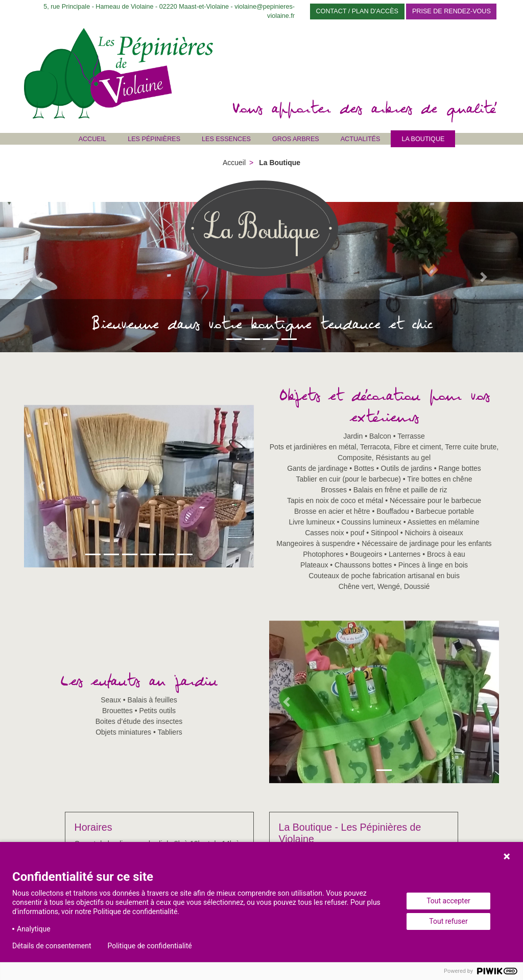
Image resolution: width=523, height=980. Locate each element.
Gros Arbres (296, 139)
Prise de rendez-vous (451, 11)
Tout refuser (448, 921)
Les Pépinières (154, 139)
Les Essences (226, 139)
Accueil (93, 139)
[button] (39, 277)
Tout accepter (448, 901)
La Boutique (423, 139)
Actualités (361, 139)
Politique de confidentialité (150, 946)
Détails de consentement (52, 946)
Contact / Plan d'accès (358, 11)
